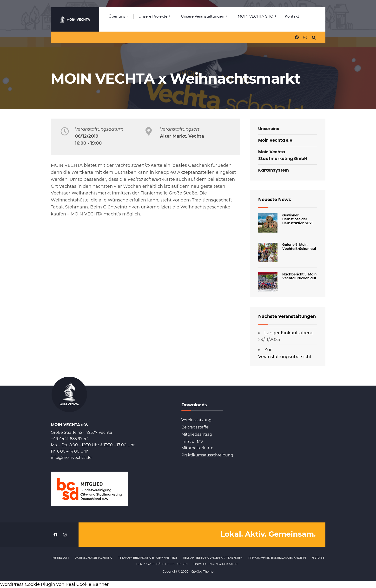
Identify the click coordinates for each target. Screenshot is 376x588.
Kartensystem (274, 170)
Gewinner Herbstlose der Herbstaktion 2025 (298, 219)
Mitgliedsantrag (197, 434)
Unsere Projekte (153, 16)
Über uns (117, 16)
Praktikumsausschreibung (207, 455)
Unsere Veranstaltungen (203, 16)
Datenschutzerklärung (94, 558)
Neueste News (275, 200)
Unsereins (269, 129)
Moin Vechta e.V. (276, 140)
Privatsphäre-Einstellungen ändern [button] (277, 558)
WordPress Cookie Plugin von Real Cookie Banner (54, 584)
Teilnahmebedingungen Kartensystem (213, 558)
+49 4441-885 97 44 (70, 439)
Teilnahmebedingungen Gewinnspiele (148, 558)
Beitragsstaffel (195, 427)
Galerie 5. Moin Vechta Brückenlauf (299, 247)
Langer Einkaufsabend (289, 333)
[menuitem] (121, 15)
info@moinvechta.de (71, 457)
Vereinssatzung (196, 420)
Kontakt (292, 16)
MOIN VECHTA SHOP (257, 16)
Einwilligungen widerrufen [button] (215, 564)
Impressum (60, 558)
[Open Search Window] (314, 37)
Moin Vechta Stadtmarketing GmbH (283, 155)
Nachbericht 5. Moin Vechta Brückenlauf (299, 276)
